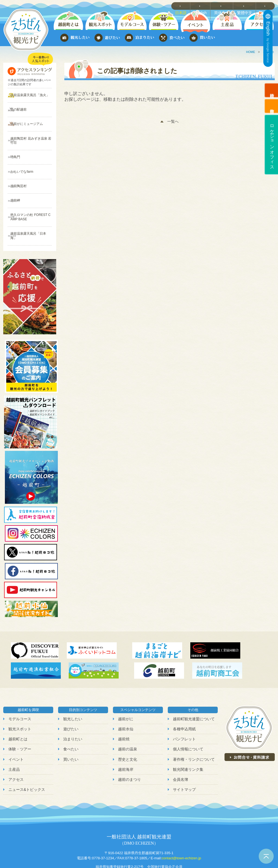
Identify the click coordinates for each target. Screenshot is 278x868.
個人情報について (188, 720)
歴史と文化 (128, 730)
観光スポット (20, 700)
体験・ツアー (20, 720)
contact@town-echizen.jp (181, 829)
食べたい (71, 720)
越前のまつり (129, 750)
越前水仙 (126, 700)
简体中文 (225, 6)
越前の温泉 (128, 720)
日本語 (185, 6)
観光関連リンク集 (188, 740)
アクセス (16, 750)
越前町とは (18, 710)
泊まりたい (73, 710)
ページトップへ (266, 856)
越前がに (126, 690)
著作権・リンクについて (194, 730)
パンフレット (184, 710)
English (204, 6)
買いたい (71, 730)
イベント (16, 730)
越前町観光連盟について (194, 690)
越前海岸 (126, 740)
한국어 (267, 6)
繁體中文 (247, 6)
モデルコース (20, 690)
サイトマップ (184, 761)
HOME (251, 52)
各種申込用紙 (184, 700)
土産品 (14, 740)
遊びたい (71, 700)
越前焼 (124, 710)
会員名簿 (181, 750)
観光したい (73, 690)
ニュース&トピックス (27, 761)
